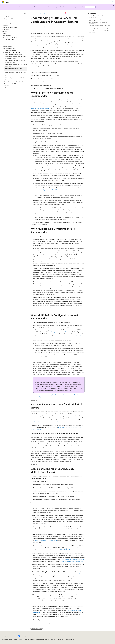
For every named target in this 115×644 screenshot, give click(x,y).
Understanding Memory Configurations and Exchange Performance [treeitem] (15, 61)
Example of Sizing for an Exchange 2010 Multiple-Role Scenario (100, 31)
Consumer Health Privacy (42, 640)
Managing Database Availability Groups (61, 332)
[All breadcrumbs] (32, 13)
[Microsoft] (3, 2)
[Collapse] (25, 13)
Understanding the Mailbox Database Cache (46, 540)
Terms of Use (54, 640)
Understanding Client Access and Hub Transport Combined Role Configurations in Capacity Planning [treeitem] (16, 74)
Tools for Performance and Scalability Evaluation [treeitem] (15, 82)
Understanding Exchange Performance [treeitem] (14, 54)
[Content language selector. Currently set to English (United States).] (8, 636)
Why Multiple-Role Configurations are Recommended (98, 16)
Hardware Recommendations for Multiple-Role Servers (99, 26)
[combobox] (14, 16)
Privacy (32, 640)
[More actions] (83, 13)
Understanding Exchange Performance (42, 13)
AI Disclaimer (5, 640)
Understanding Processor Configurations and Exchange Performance (50, 422)
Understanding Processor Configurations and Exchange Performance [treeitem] (15, 57)
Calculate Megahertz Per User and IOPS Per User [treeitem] (15, 79)
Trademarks (61, 640)
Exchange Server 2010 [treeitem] (8, 19)
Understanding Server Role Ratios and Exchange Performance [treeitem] (16, 65)
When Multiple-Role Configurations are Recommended (98, 20)
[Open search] (108, 2)
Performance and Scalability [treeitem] (10, 50)
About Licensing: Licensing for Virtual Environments (50, 190)
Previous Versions (13, 640)
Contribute (26, 640)
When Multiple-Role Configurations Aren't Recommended (98, 23)
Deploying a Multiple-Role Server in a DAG (98, 29)
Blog (20, 640)
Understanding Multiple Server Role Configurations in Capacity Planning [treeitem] (14, 69)
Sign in (112, 2)
